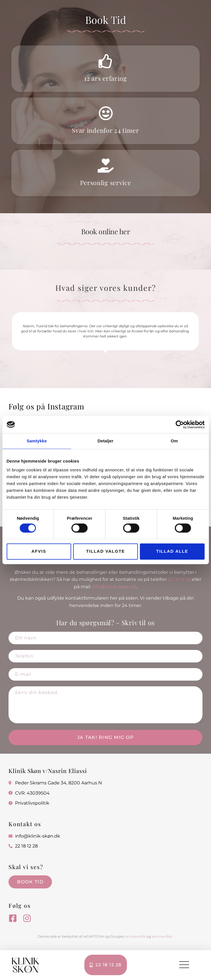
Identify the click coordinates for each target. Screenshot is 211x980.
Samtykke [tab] (37, 441)
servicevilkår (162, 936)
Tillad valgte (105, 551)
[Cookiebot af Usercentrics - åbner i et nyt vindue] (180, 424)
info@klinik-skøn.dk (114, 587)
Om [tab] (174, 441)
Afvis (39, 551)
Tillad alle (172, 551)
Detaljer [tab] (106, 441)
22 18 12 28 (179, 579)
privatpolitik (135, 936)
